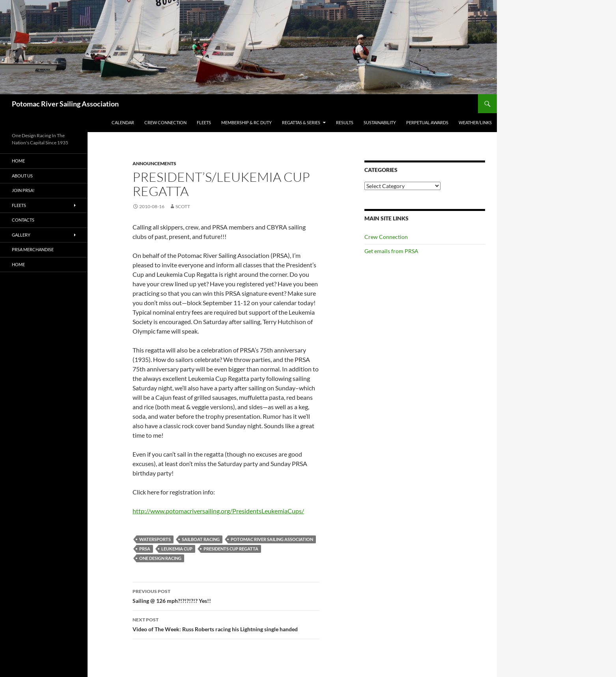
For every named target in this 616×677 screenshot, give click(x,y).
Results (345, 122)
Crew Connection (165, 122)
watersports (155, 539)
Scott (183, 206)
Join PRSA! (23, 190)
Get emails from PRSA (391, 251)
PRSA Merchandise (33, 249)
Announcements (154, 163)
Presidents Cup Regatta (231, 549)
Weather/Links (475, 122)
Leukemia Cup (177, 549)
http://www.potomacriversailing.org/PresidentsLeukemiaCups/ (218, 511)
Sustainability (380, 122)
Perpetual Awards (427, 122)
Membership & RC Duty (246, 122)
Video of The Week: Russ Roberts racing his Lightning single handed (226, 624)
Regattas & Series (301, 122)
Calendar (123, 122)
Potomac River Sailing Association (65, 104)
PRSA (145, 549)
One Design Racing (160, 558)
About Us (22, 176)
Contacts (23, 220)
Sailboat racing (201, 539)
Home (18, 161)
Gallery (21, 235)
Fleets (204, 122)
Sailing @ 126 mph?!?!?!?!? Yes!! (226, 595)
